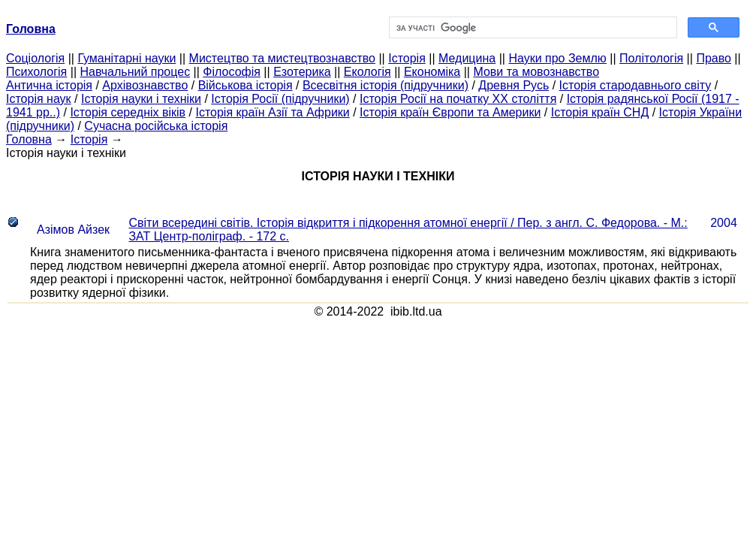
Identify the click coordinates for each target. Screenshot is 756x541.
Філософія (232, 72)
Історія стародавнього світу (636, 85)
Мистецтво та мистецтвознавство (282, 58)
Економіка (432, 72)
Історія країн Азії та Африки (272, 112)
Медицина (467, 58)
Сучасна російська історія (156, 126)
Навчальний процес (135, 72)
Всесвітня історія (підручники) (386, 85)
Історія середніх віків (128, 112)
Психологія (36, 72)
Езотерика (302, 72)
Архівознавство (145, 85)
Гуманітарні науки (127, 58)
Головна (29, 139)
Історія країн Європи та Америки (450, 112)
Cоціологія (35, 58)
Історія (407, 58)
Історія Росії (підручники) (280, 99)
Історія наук (39, 99)
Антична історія (49, 85)
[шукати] (532, 28)
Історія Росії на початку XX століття (458, 99)
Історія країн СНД (600, 112)
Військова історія (245, 85)
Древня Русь (514, 85)
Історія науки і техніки (141, 99)
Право (714, 58)
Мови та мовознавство (536, 72)
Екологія (367, 72)
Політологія (651, 58)
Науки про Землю (557, 58)
